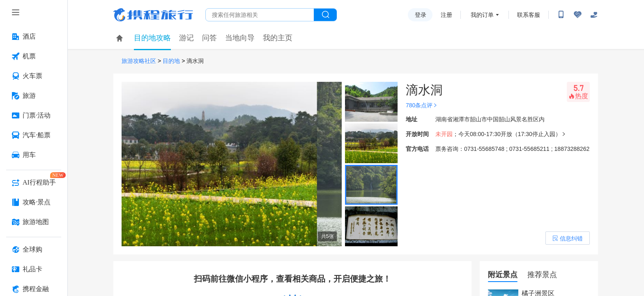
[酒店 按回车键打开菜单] (34, 37)
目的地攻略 (152, 38)
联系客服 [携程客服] (529, 15)
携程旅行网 (153, 15)
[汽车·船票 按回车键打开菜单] (34, 135)
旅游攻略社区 (139, 61)
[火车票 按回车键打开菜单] (34, 76)
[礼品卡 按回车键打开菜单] (34, 269)
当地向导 (240, 38)
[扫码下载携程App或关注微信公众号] (561, 15)
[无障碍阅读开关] (577, 15)
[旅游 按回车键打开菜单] (34, 96)
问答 (209, 38)
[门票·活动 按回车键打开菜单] (34, 116)
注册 (446, 15)
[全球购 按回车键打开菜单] (34, 250)
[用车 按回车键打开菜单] (34, 155)
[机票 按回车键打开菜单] (34, 56)
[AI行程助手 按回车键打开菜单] (34, 183)
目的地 (171, 61)
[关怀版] (594, 15)
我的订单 (482, 15)
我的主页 (278, 38)
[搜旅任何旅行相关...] (260, 15)
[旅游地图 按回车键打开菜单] (34, 222)
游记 (186, 38)
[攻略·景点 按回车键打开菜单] (34, 202)
